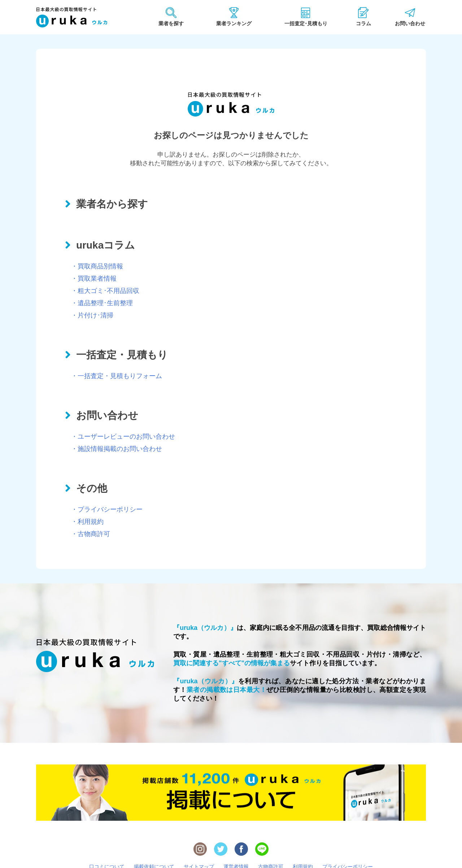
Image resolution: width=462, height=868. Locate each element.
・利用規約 (87, 522)
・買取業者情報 (94, 279)
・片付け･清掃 (92, 315)
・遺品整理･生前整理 (102, 303)
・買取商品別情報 (97, 266)
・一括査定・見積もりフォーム (117, 376)
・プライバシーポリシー (107, 509)
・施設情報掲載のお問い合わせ (117, 449)
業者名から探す (112, 204)
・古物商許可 (91, 534)
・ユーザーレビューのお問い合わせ (123, 437)
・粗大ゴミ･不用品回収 (105, 291)
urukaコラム (106, 245)
